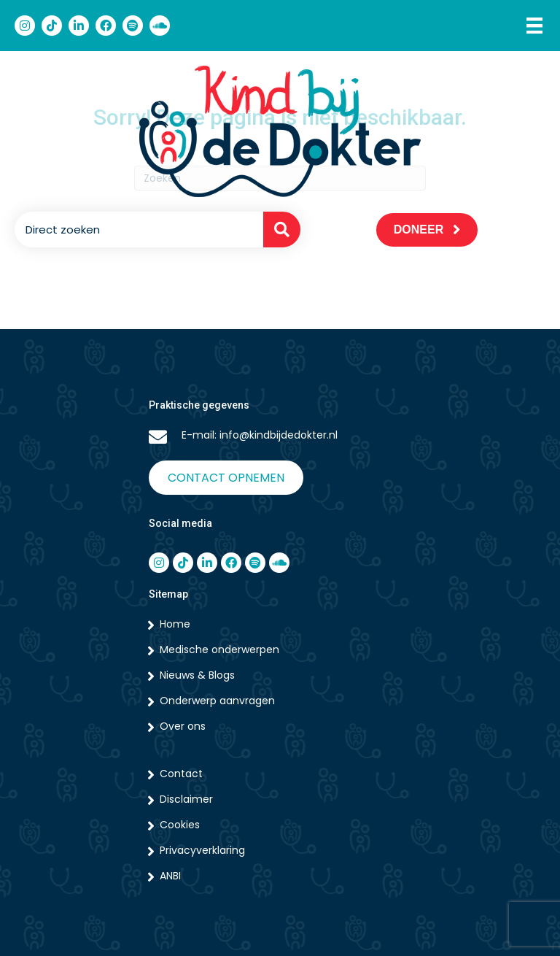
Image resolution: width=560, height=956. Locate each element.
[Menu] (534, 26)
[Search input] (135, 230)
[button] (282, 230)
